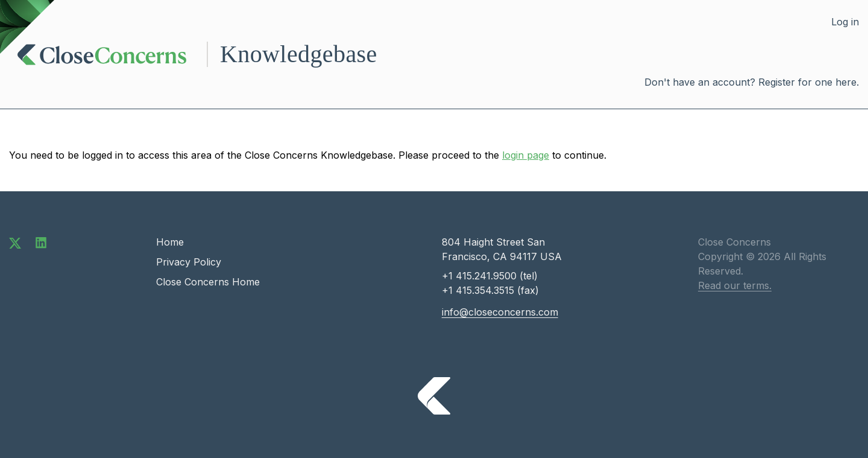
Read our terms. (735, 285)
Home (170, 242)
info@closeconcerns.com (500, 312)
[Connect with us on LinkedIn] (41, 242)
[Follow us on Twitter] (15, 242)
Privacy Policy (189, 262)
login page (526, 155)
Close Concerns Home (208, 282)
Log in (845, 22)
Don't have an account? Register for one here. (752, 82)
